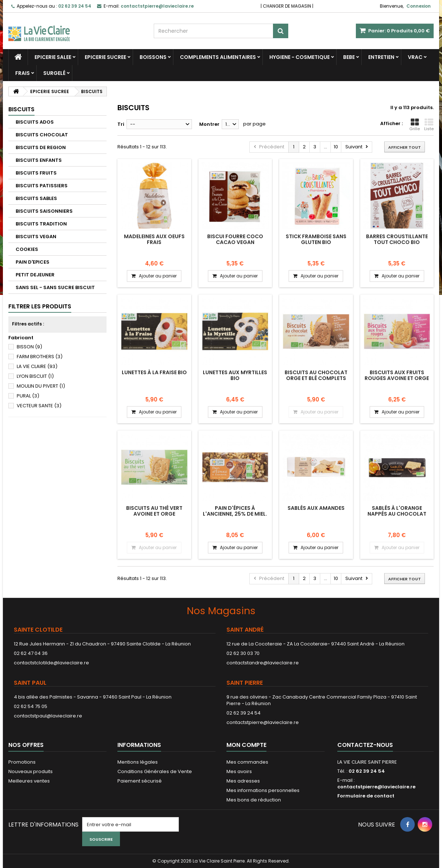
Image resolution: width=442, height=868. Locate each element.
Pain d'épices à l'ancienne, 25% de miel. (235, 511)
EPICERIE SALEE (53, 57)
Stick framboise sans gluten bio (316, 239)
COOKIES (27, 249)
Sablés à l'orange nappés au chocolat (397, 511)
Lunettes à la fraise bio (154, 372)
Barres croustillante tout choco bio (397, 239)
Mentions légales (138, 762)
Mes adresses (243, 781)
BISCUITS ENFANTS (39, 160)
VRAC (415, 57)
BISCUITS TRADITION (41, 224)
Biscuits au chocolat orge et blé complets (316, 375)
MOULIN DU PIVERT (41, 386)
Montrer (209, 124)
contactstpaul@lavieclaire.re (48, 716)
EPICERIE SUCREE (105, 57)
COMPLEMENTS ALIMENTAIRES (218, 57)
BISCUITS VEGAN (36, 237)
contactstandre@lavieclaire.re (263, 663)
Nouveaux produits (31, 771)
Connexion (419, 6)
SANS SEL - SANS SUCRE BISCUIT (55, 287)
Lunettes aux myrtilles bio (235, 375)
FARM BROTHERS (40, 357)
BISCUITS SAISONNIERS (44, 211)
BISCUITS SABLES (36, 198)
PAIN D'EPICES (33, 262)
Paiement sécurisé (140, 781)
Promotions (22, 762)
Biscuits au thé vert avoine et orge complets (154, 514)
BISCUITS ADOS (35, 122)
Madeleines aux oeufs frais (154, 239)
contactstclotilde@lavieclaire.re (51, 663)
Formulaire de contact (366, 796)
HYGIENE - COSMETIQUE (300, 57)
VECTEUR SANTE (39, 406)
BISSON (29, 347)
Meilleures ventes (29, 781)
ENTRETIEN (381, 57)
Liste (429, 125)
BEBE (349, 57)
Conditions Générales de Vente (155, 771)
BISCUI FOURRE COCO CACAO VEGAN (235, 239)
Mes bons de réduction (254, 800)
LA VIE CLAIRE (37, 366)
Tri (121, 124)
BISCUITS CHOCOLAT (42, 135)
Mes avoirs (239, 771)
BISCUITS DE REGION (41, 147)
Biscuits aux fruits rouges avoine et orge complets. (397, 378)
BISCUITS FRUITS (36, 173)
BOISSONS (153, 57)
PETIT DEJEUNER (35, 275)
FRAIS (23, 73)
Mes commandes (247, 762)
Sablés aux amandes (316, 508)
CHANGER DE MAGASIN (287, 6)
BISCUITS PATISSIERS (42, 186)
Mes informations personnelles (263, 790)
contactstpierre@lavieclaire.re (263, 722)
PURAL (28, 396)
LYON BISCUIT (35, 376)
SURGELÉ (54, 73)
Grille (415, 125)
